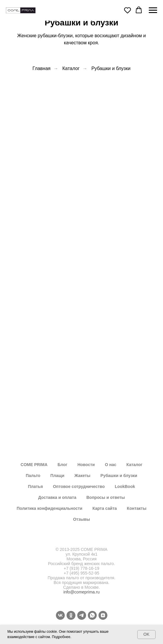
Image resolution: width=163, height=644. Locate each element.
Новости (86, 465)
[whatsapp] (92, 615)
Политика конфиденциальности (49, 508)
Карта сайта (104, 508)
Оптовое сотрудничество (79, 486)
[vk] (60, 615)
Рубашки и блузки (111, 68)
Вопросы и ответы (106, 497)
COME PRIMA (34, 465)
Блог (63, 465)
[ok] (71, 615)
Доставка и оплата (57, 497)
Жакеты (83, 476)
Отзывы (81, 519)
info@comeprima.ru (81, 592)
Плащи (57, 476)
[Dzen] (103, 615)
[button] (128, 10)
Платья (35, 486)
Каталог (71, 68)
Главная (42, 68)
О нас (110, 465)
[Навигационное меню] (153, 10)
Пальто (33, 476)
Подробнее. (62, 637)
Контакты (137, 508)
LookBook (125, 486)
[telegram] (82, 615)
